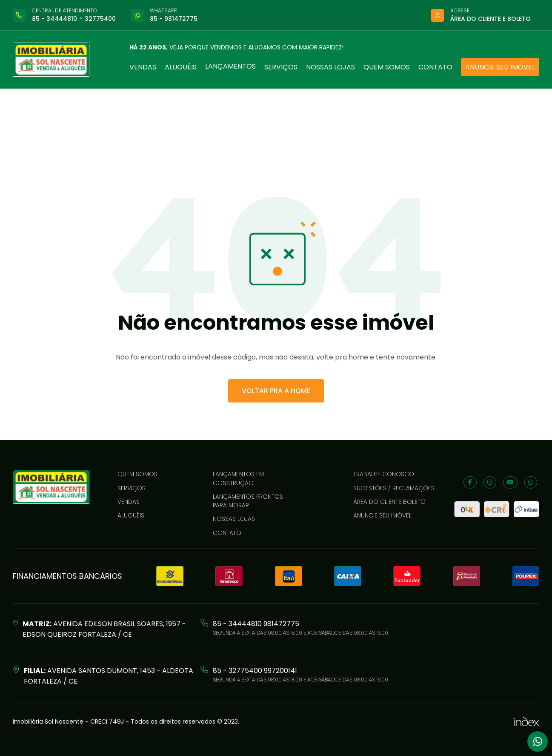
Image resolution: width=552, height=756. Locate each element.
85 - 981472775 (174, 19)
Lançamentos (230, 66)
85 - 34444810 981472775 (256, 624)
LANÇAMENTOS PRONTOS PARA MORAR (248, 501)
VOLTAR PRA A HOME (276, 391)
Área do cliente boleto (389, 502)
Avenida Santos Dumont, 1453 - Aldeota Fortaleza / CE (109, 676)
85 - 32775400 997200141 (255, 671)
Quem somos (387, 67)
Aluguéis (181, 67)
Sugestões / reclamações (394, 488)
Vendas (143, 67)
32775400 (100, 19)
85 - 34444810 (54, 19)
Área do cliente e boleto (491, 19)
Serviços (281, 67)
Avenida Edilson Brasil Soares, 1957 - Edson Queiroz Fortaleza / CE (104, 629)
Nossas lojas (330, 67)
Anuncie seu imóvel (500, 67)
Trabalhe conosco (384, 474)
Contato (435, 67)
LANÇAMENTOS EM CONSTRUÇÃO (238, 478)
